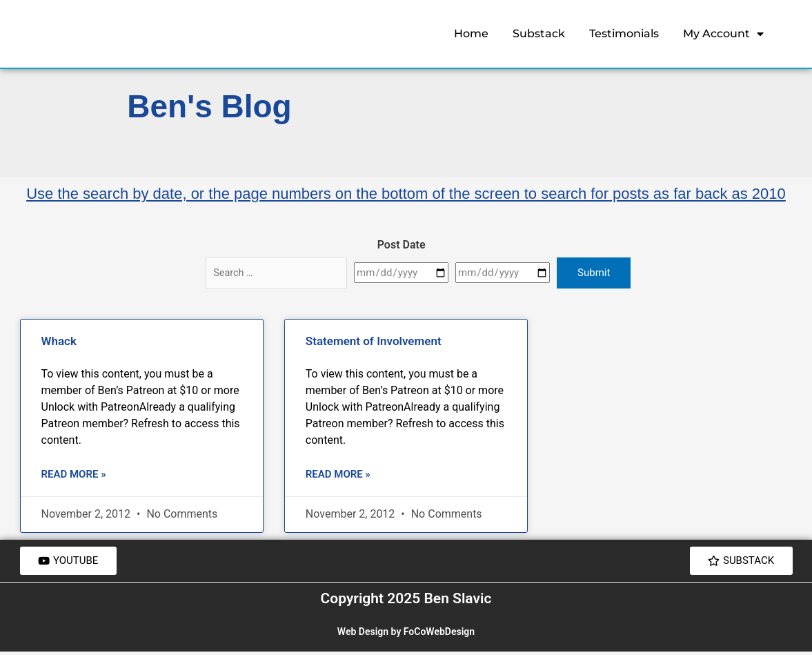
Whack (59, 341)
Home (471, 33)
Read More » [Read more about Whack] (74, 474)
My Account (723, 34)
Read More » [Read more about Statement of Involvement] (338, 474)
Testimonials (624, 33)
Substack (539, 33)
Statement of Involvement (374, 341)
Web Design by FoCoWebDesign (406, 635)
